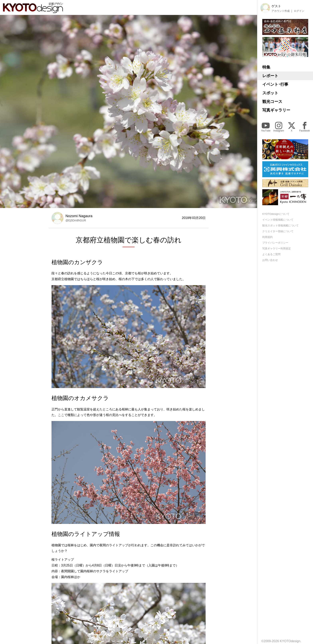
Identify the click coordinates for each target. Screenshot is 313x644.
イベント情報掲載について (278, 220)
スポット (270, 93)
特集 (266, 67)
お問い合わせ (270, 260)
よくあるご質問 (271, 254)
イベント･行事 (275, 84)
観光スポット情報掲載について (280, 225)
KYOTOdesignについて (276, 214)
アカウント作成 (281, 11)
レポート (270, 76)
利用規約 (267, 237)
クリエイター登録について (278, 231)
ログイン (299, 11)
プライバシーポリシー (275, 243)
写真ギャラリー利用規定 (277, 248)
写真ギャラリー (276, 110)
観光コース (272, 102)
